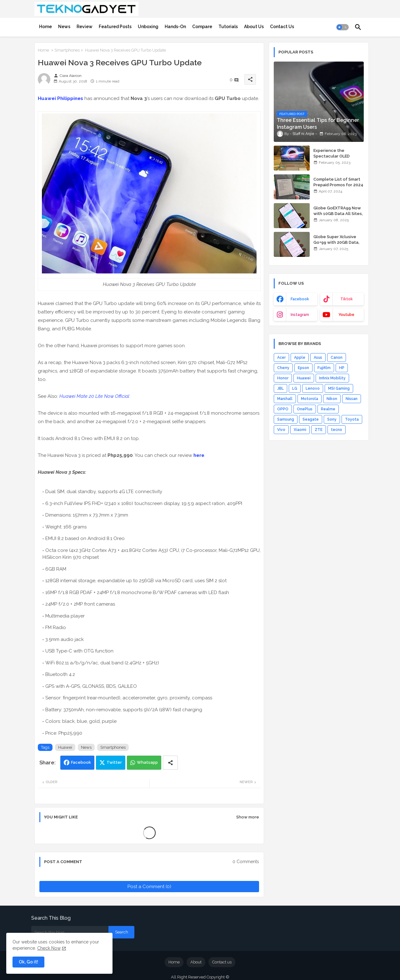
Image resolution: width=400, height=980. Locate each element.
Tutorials (228, 27)
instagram (300, 315)
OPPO (283, 409)
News (64, 27)
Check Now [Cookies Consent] (49, 948)
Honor (283, 378)
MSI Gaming (339, 388)
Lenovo (313, 388)
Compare (202, 27)
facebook (300, 299)
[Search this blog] (70, 932)
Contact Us (282, 27)
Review (85, 27)
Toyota (352, 419)
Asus (318, 357)
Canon (337, 357)
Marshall (285, 399)
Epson (303, 368)
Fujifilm (324, 368)
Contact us (222, 962)
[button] (342, 27)
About (196, 962)
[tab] (45, 27)
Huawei (65, 747)
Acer (281, 357)
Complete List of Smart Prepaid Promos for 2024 (338, 182)
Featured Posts (115, 27)
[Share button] (170, 763)
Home (45, 27)
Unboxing (148, 27)
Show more (248, 817)
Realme (328, 409)
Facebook (81, 762)
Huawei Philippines (60, 98)
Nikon (332, 399)
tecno (337, 430)
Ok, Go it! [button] (28, 962)
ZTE (319, 430)
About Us (254, 27)
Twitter (114, 762)
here (199, 455)
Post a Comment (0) (149, 887)
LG (295, 388)
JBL (280, 388)
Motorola (310, 399)
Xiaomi (300, 430)
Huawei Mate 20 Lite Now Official (94, 396)
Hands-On (175, 27)
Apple (300, 357)
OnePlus (305, 409)
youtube (346, 315)
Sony (332, 419)
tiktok (347, 299)
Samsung (286, 419)
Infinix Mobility (332, 378)
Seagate (311, 419)
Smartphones (67, 50)
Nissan (352, 399)
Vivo (281, 430)
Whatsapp (147, 762)
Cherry (283, 368)
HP (342, 368)
